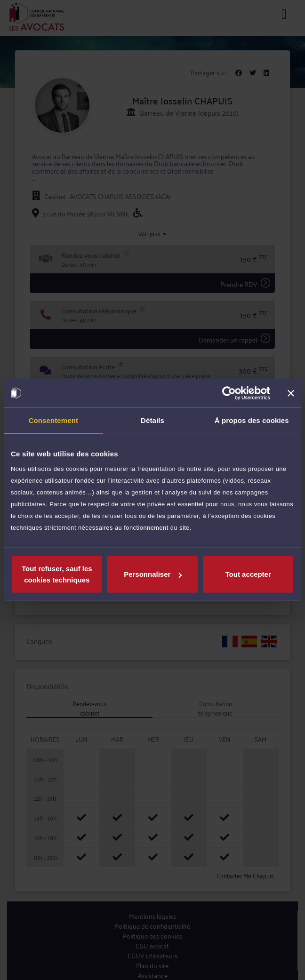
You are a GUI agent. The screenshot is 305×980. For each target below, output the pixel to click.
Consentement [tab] (53, 420)
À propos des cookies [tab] (252, 420)
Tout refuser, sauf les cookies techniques (57, 574)
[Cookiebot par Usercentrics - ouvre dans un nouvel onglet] (229, 393)
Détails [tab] (152, 420)
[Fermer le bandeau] (291, 393)
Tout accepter (248, 574)
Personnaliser (153, 574)
